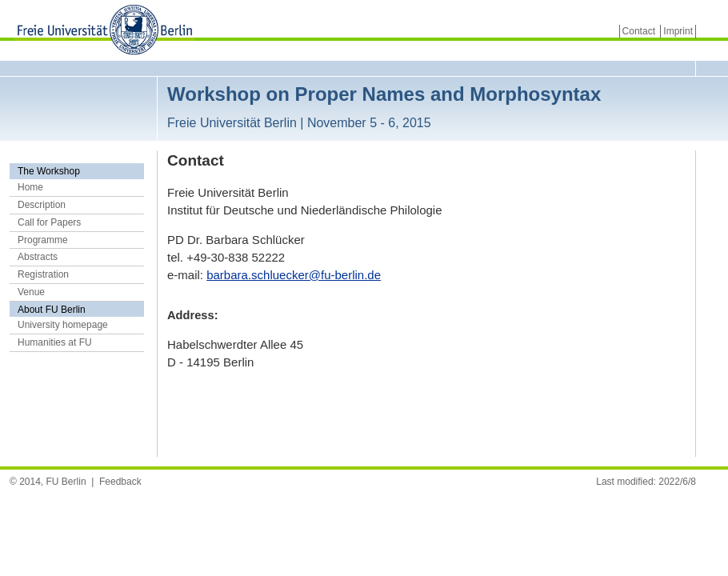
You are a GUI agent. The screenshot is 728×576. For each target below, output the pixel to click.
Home (30, 187)
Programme (43, 240)
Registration (43, 274)
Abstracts (38, 257)
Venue (31, 292)
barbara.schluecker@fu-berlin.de (294, 275)
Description (42, 205)
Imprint (678, 31)
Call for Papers (49, 222)
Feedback (120, 482)
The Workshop (49, 171)
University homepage (63, 325)
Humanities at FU (55, 342)
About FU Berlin (52, 310)
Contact (639, 31)
